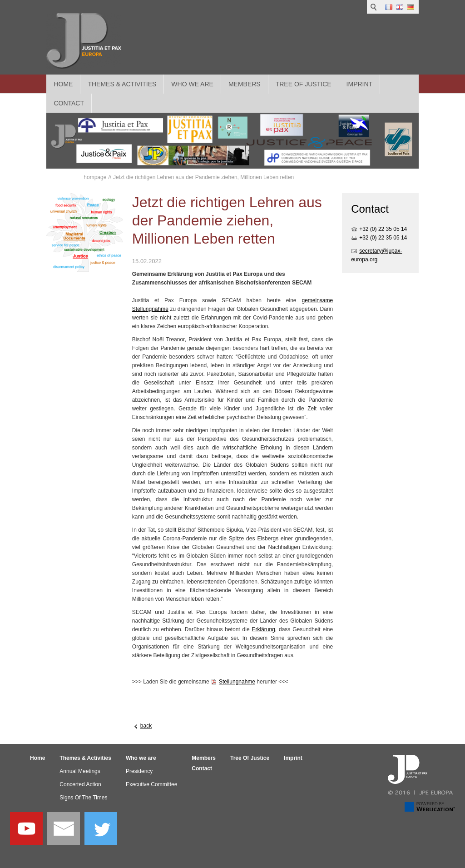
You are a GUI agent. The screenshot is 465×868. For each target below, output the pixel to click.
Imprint (360, 84)
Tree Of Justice (304, 84)
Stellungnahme (237, 682)
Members (245, 84)
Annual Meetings (80, 771)
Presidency (139, 771)
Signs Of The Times (83, 798)
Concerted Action (80, 784)
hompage (95, 177)
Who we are (192, 84)
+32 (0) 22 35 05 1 (381, 229)
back (146, 726)
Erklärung (263, 629)
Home (63, 84)
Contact (202, 768)
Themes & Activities (122, 84)
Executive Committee (151, 784)
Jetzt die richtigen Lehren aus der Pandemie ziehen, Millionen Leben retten (203, 177)
